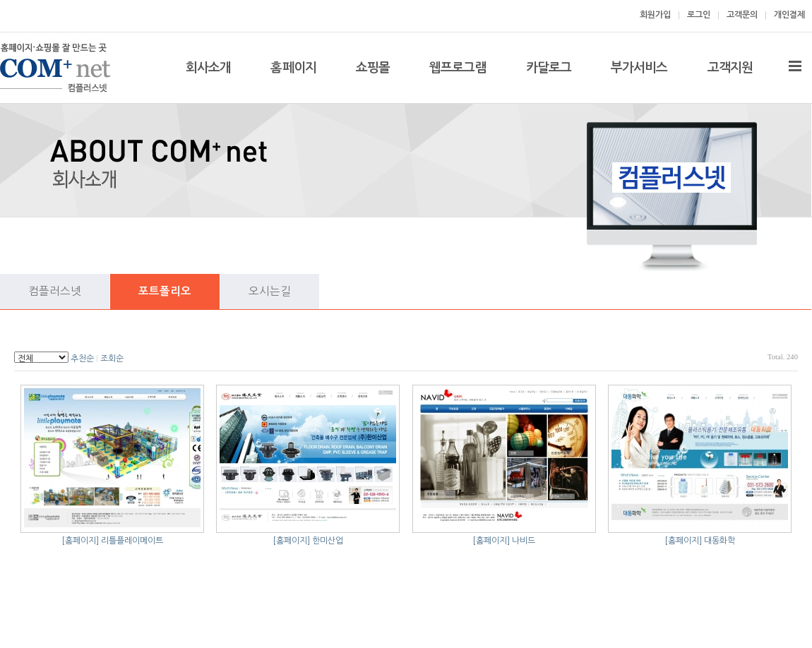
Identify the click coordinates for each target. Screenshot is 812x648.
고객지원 (730, 68)
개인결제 (789, 15)
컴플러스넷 (55, 291)
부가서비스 (639, 68)
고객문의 (742, 15)
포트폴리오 (165, 291)
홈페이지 (293, 68)
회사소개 (208, 68)
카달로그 (549, 68)
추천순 (82, 359)
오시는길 (270, 291)
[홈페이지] (80, 541)
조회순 (112, 359)
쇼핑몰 (373, 68)
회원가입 (655, 15)
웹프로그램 (458, 68)
